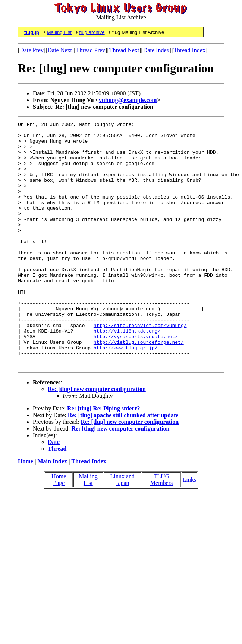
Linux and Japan (122, 529)
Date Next (60, 50)
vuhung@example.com (128, 100)
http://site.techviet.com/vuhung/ (140, 367)
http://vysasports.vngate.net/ (136, 380)
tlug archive (92, 32)
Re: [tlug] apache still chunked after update (123, 464)
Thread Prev (90, 50)
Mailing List (59, 32)
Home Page (59, 529)
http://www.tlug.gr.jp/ (126, 393)
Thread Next (124, 50)
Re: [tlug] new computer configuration (97, 438)
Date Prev (32, 50)
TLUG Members (161, 529)
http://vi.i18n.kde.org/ (127, 373)
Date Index (156, 50)
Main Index (52, 510)
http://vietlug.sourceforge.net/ (139, 387)
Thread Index (189, 50)
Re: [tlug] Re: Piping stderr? (104, 458)
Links (189, 529)
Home (26, 510)
